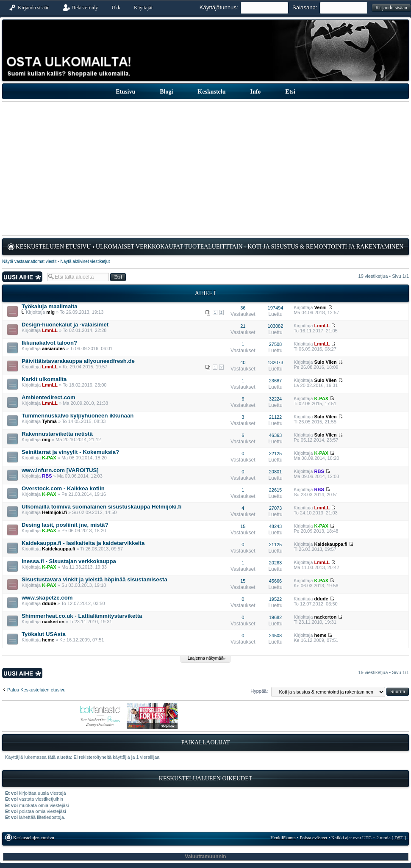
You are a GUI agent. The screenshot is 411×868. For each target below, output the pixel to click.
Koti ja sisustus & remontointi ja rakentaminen (325, 247)
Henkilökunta (283, 838)
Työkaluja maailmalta (50, 306)
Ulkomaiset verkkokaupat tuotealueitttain (169, 247)
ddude (49, 603)
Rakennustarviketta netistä (57, 434)
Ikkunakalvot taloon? (49, 343)
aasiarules (53, 348)
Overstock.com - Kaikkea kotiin (63, 488)
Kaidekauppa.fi (58, 549)
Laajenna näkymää (206, 658)
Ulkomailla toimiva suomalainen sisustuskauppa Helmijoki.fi (101, 507)
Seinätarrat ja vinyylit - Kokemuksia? (70, 452)
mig (50, 312)
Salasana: (305, 7)
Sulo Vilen (326, 362)
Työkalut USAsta (44, 634)
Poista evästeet (313, 838)
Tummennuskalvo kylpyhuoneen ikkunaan (78, 416)
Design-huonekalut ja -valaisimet (65, 325)
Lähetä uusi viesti (22, 277)
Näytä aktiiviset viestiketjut (85, 261)
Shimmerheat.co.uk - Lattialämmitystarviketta (82, 616)
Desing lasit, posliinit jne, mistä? (65, 525)
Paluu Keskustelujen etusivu (36, 690)
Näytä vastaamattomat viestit (29, 261)
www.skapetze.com (47, 598)
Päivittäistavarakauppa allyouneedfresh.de (78, 361)
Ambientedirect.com (49, 397)
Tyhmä (49, 421)
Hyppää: (259, 691)
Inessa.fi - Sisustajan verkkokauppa (69, 561)
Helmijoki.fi (54, 512)
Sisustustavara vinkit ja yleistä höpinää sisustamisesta (94, 579)
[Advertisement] (205, 169)
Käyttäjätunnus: (219, 7)
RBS (47, 476)
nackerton (53, 622)
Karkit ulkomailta (44, 379)
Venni (321, 307)
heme (48, 640)
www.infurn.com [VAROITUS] (60, 470)
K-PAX (321, 398)
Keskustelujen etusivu (53, 247)
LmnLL (50, 330)
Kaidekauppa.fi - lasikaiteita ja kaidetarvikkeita (83, 543)
